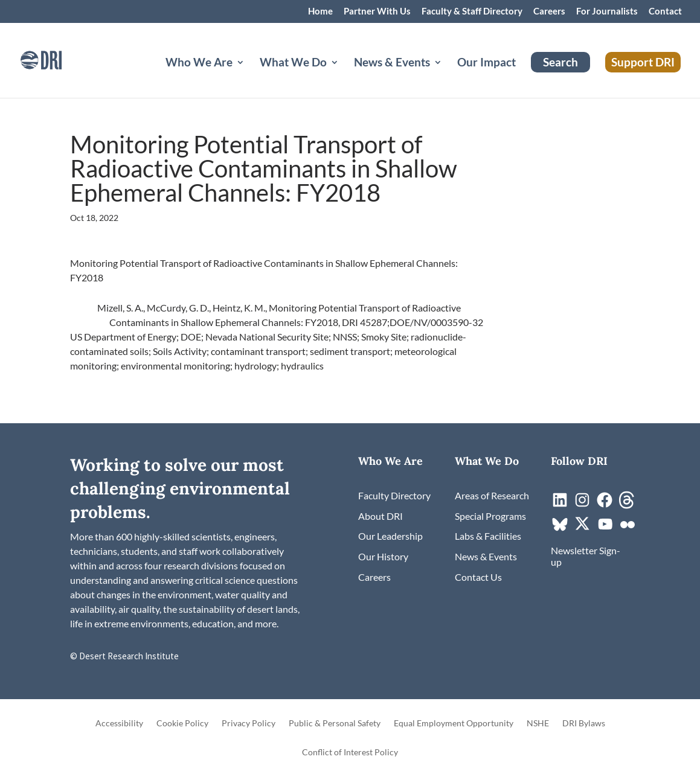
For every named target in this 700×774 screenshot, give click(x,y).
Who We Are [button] (199, 63)
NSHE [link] (538, 724)
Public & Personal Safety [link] (335, 724)
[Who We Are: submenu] (250, 77)
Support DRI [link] (643, 62)
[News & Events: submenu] (448, 77)
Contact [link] (665, 11)
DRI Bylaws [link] (584, 724)
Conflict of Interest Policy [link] (350, 753)
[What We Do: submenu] (344, 77)
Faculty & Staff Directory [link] (472, 11)
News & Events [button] (392, 63)
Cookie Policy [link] (182, 724)
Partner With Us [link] (377, 11)
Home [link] (320, 11)
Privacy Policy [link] (249, 724)
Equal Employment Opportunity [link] (454, 724)
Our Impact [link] (486, 63)
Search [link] (560, 62)
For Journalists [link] (607, 11)
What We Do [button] (293, 63)
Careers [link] (549, 11)
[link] (57, 59)
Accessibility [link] (119, 724)
